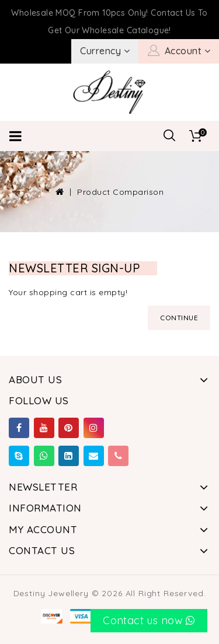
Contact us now (149, 620)
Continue (179, 318)
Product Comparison (120, 192)
